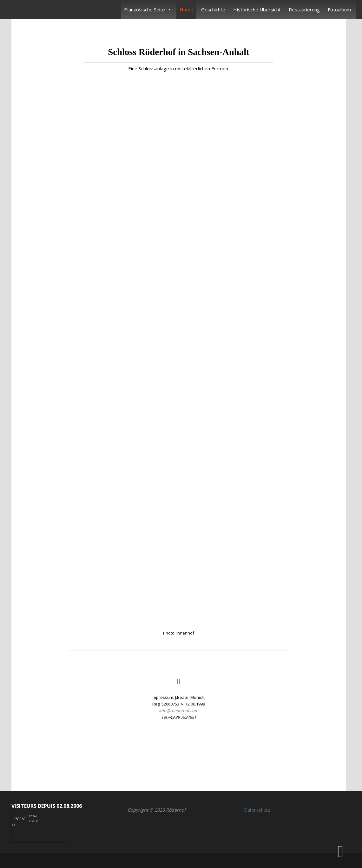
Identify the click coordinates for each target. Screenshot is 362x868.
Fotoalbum (339, 10)
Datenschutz (257, 810)
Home (186, 10)
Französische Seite (148, 10)
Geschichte (213, 10)
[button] (179, 753)
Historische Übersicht (257, 10)
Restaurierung (304, 10)
